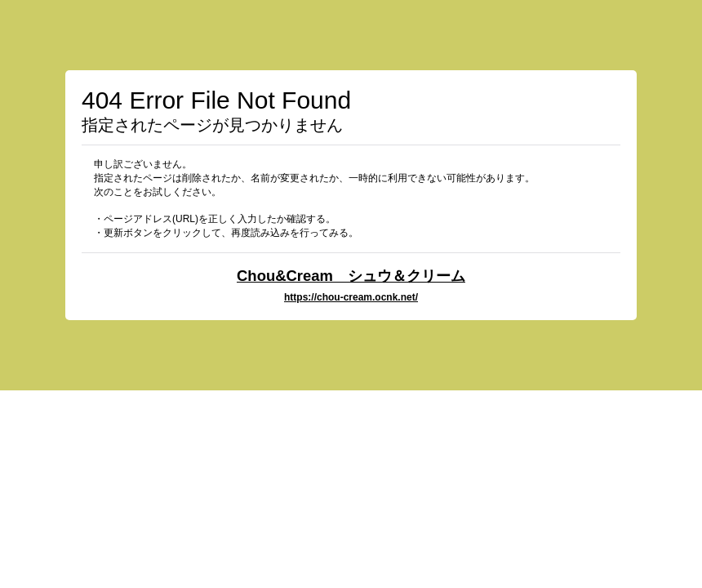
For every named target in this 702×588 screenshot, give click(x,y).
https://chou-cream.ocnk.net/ (351, 297)
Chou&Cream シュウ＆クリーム (351, 276)
